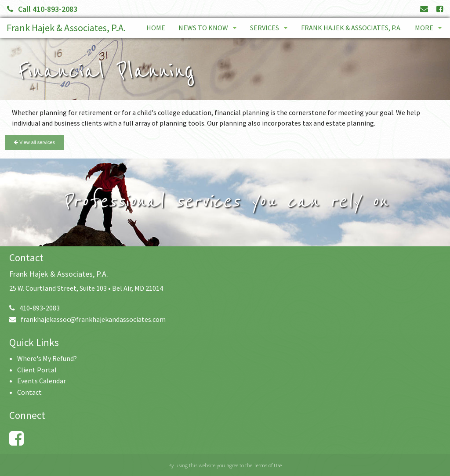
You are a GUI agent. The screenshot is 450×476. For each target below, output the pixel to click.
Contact (29, 392)
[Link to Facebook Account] (440, 9)
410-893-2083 (34, 308)
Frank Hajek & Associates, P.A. (66, 28)
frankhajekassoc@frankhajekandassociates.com (87, 319)
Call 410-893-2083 (42, 9)
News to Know (203, 28)
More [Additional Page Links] (424, 28)
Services (265, 28)
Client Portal (37, 370)
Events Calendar (42, 381)
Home (156, 28)
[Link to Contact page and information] (424, 9)
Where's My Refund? (47, 358)
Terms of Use (268, 465)
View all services (34, 142)
